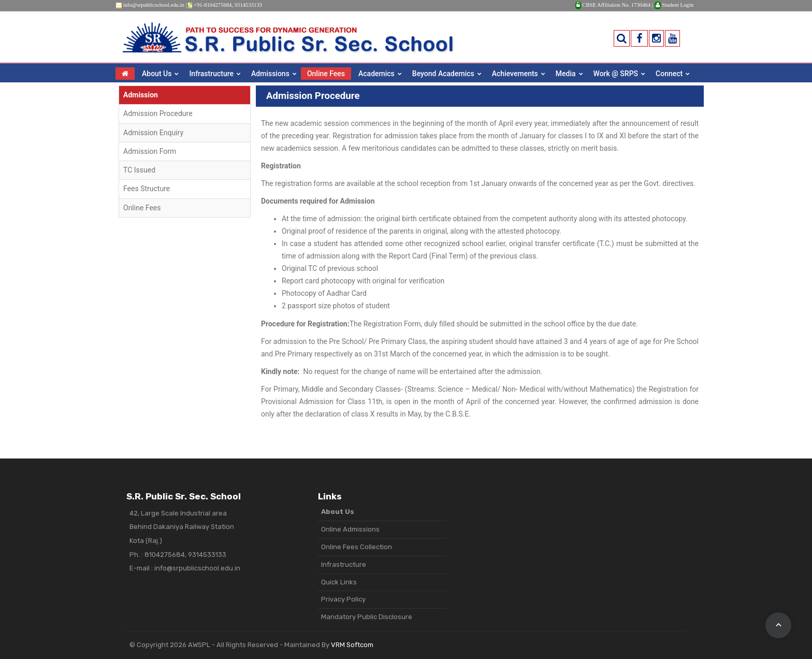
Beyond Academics (443, 74)
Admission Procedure (158, 113)
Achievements (515, 74)
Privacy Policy (343, 599)
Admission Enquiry (153, 133)
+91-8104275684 (213, 5)
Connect (669, 74)
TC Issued (139, 170)
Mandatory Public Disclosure (367, 617)
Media (566, 74)
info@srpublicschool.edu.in (154, 5)
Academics (376, 74)
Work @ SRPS (616, 74)
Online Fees (326, 74)
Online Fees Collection (357, 547)
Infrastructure (211, 74)
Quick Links (339, 582)
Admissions (270, 74)
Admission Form (150, 151)
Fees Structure (147, 189)
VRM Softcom (352, 645)
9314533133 (248, 5)
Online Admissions (350, 529)
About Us (157, 74)
